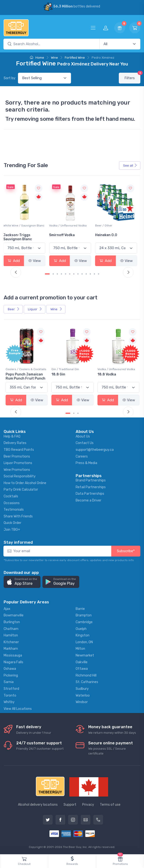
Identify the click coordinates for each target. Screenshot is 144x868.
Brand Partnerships (91, 480)
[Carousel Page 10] (86, 274)
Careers (82, 456)
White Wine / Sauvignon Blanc (26, 226)
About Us (83, 436)
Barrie (80, 608)
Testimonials (14, 509)
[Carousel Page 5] (66, 274)
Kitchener (11, 642)
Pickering (11, 675)
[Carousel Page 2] (53, 274)
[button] (22, 582)
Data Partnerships (90, 493)
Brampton (84, 615)
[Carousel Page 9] (82, 274)
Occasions (12, 503)
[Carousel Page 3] (57, 274)
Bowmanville (14, 615)
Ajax (7, 608)
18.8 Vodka (106, 374)
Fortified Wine (75, 58)
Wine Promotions (17, 469)
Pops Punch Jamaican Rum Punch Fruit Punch (25, 376)
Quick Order (12, 523)
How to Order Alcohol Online (25, 483)
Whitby (9, 702)
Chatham (11, 628)
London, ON (84, 642)
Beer (14, 309)
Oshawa (10, 668)
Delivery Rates (15, 443)
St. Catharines (87, 682)
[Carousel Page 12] (94, 274)
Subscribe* (126, 551)
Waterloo (83, 695)
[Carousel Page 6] (70, 274)
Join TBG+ (12, 529)
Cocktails (11, 496)
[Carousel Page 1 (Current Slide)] (47, 274)
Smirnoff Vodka (64, 235)
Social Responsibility (20, 476)
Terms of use (110, 804)
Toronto (10, 695)
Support (70, 804)
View (37, 261)
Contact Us (85, 443)
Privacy (88, 804)
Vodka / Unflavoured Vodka (70, 226)
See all (130, 166)
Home (37, 58)
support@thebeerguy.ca (95, 449)
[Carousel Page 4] (61, 274)
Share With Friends (18, 516)
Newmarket (85, 655)
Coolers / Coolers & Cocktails (26, 369)
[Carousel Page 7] (74, 274)
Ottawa (82, 668)
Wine (54, 58)
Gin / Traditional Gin (65, 369)
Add (16, 261)
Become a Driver (88, 500)
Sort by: (10, 78)
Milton (80, 648)
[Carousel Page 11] (90, 274)
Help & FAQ (12, 436)
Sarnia (9, 682)
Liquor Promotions (18, 463)
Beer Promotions (17, 456)
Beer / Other (106, 226)
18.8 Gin (58, 374)
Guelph (81, 628)
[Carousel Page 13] (99, 274)
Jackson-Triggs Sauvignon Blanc (20, 237)
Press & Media (86, 463)
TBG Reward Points (19, 449)
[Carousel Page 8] (78, 274)
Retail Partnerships (91, 487)
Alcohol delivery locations (38, 804)
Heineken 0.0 (108, 235)
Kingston (83, 635)
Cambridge (84, 622)
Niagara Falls (13, 662)
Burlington (12, 622)
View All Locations (18, 708)
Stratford (11, 688)
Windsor (82, 702)
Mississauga (13, 655)
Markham (11, 648)
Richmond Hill (86, 675)
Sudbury (82, 688)
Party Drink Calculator (21, 489)
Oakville (82, 662)
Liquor (35, 309)
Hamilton (11, 635)
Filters (132, 76)
